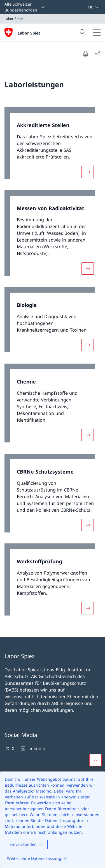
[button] (95, 760)
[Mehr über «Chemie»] (88, 435)
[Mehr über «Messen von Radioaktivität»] (88, 268)
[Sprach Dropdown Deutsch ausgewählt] (94, 7)
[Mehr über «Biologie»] (88, 345)
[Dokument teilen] (98, 54)
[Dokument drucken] (85, 54)
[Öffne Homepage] (22, 33)
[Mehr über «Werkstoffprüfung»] (88, 608)
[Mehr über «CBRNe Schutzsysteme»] (88, 525)
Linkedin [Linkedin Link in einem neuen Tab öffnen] (32, 748)
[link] (53, 146)
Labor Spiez (29, 33)
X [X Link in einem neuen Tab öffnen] (9, 748)
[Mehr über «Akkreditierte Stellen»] (88, 172)
